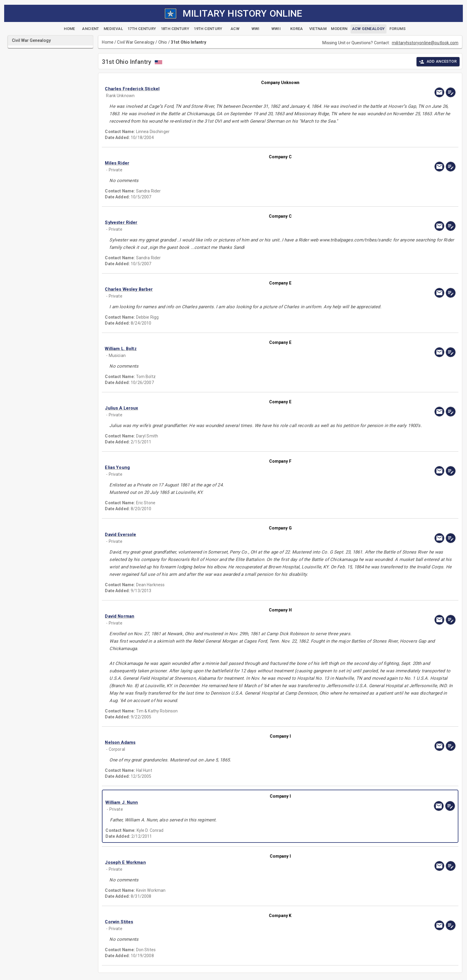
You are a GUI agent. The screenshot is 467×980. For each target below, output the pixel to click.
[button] (228, 89)
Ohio (163, 42)
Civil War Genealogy (136, 42)
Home (108, 42)
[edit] (451, 92)
